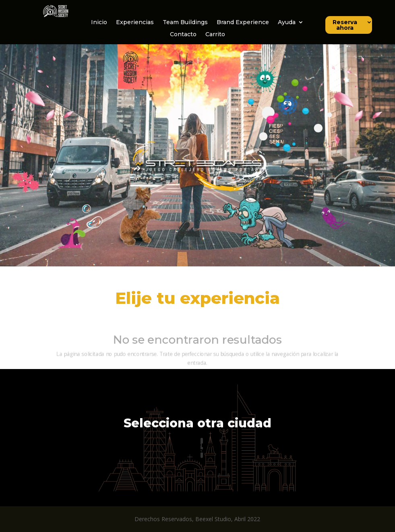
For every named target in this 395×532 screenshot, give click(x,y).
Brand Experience (243, 23)
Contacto (183, 35)
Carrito (215, 35)
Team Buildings (185, 23)
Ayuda (287, 23)
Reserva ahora (345, 25)
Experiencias (135, 23)
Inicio (99, 23)
